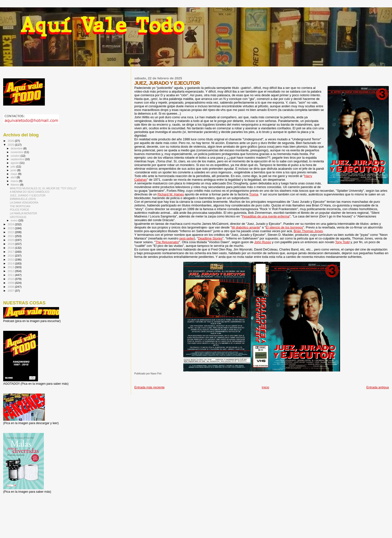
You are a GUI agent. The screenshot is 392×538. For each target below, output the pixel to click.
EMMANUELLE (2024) (23, 199)
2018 (11, 248)
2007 (11, 291)
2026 (11, 141)
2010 (11, 279)
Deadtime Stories (210, 238)
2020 (11, 240)
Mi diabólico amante (246, 227)
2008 (11, 287)
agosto (15, 163)
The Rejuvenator (167, 242)
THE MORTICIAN (20, 206)
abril (14, 177)
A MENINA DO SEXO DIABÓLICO (30, 192)
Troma (254, 194)
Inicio (265, 387)
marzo (15, 181)
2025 (11, 145)
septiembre (18, 159)
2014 (11, 263)
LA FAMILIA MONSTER (23, 213)
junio (14, 170)
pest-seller (187, 238)
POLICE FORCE (19, 210)
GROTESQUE (18, 217)
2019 (11, 244)
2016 (11, 256)
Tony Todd (342, 242)
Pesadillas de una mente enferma (266, 216)
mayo (14, 174)
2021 (11, 236)
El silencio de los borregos (284, 227)
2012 (11, 271)
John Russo (263, 242)
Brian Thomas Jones (308, 231)
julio (14, 167)
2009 (11, 283)
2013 (11, 267)
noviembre (18, 152)
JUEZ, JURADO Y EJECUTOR (28, 195)
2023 (11, 228)
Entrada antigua (378, 387)
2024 (11, 224)
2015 (11, 259)
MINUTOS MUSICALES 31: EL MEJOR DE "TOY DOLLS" (43, 188)
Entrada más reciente (149, 387)
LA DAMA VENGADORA (24, 203)
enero (15, 220)
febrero (15, 185)
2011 (11, 275)
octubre (16, 156)
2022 (11, 232)
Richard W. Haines (171, 194)
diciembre (17, 148)
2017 (11, 252)
